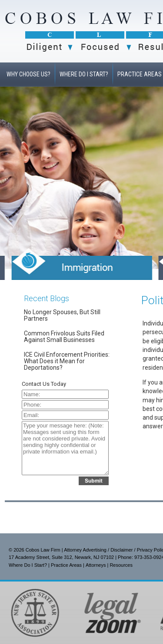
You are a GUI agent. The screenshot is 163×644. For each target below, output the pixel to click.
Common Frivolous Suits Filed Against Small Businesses (64, 337)
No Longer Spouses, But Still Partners (62, 315)
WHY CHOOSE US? (28, 74)
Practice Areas (66, 565)
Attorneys (96, 565)
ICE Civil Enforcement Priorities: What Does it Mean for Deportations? (67, 361)
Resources (121, 565)
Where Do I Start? (28, 565)
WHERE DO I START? (84, 74)
